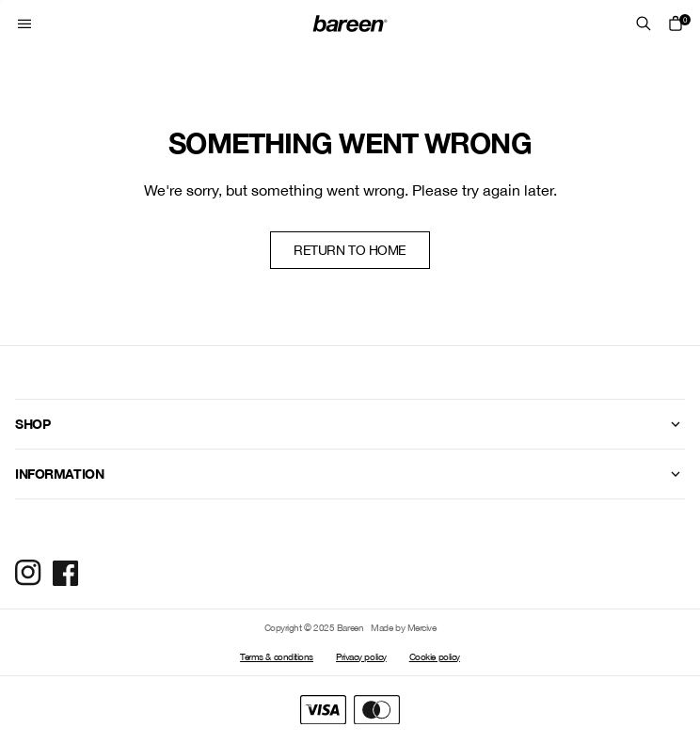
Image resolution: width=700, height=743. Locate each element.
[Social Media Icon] (28, 573)
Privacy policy (361, 656)
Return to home (350, 250)
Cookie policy (435, 656)
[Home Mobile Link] (350, 24)
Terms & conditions (277, 656)
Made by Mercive (403, 627)
